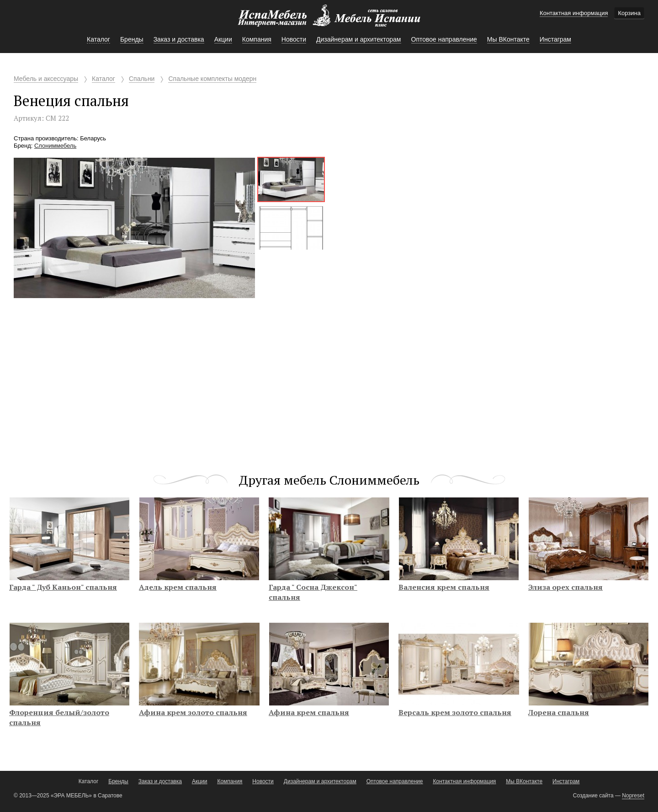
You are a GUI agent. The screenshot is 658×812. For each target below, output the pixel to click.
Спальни (142, 79)
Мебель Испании (329, 20)
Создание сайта (593, 796)
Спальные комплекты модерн (212, 79)
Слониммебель (55, 146)
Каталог (103, 79)
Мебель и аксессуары (46, 79)
